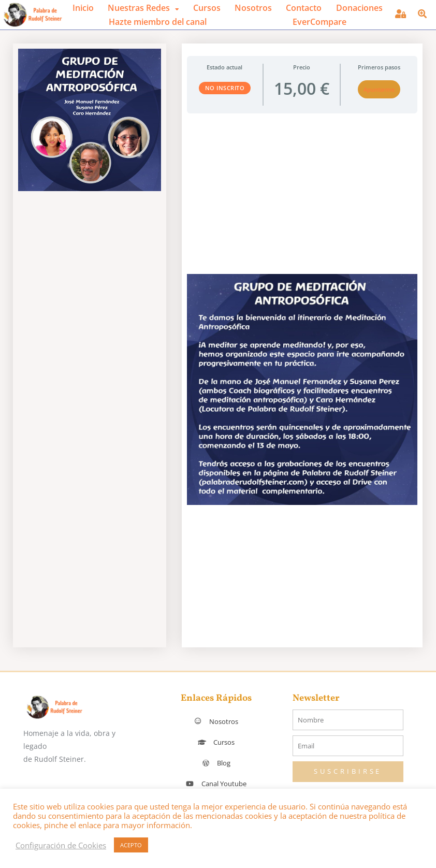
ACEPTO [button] (131, 845)
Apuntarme (379, 89)
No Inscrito (225, 88)
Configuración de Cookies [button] (61, 845)
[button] (143, 8)
